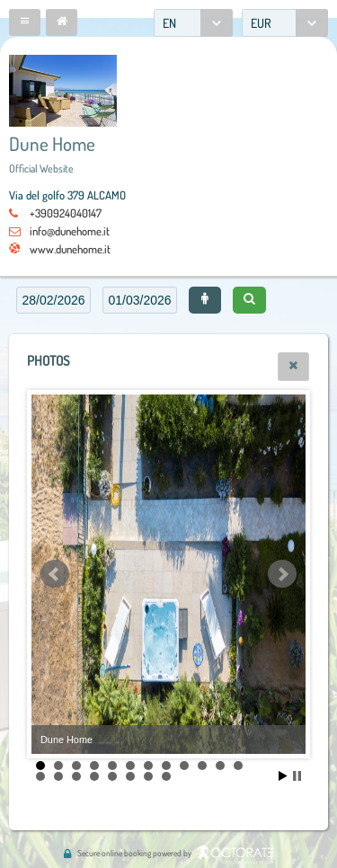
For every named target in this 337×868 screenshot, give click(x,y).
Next (282, 574)
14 (58, 776)
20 (166, 776)
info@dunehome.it (70, 231)
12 (238, 766)
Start (283, 776)
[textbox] (53, 300)
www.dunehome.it (70, 249)
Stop (297, 776)
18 (130, 776)
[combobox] (193, 23)
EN (169, 23)
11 (220, 766)
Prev (55, 574)
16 (94, 776)
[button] (25, 22)
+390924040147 (66, 213)
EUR (261, 23)
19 (148, 776)
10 (202, 766)
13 (40, 776)
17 (112, 776)
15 (76, 776)
